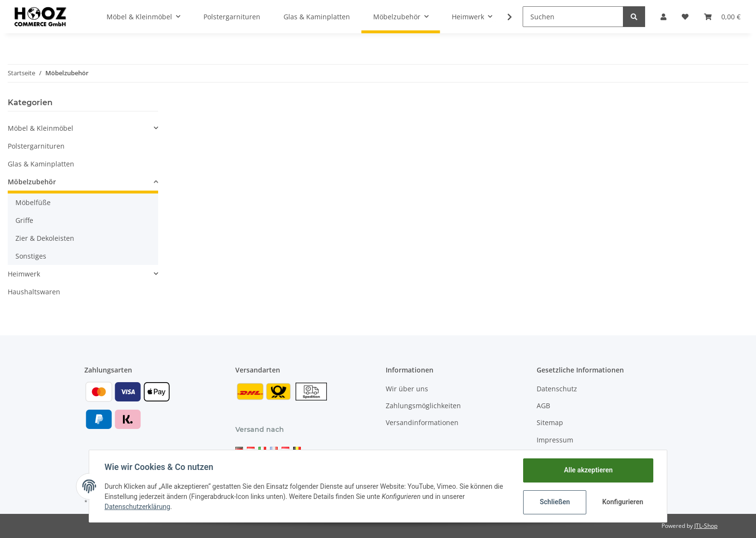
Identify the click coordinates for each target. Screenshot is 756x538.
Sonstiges (31, 256)
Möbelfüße (33, 202)
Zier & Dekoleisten (45, 238)
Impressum (555, 440)
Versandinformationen (422, 422)
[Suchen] (573, 17)
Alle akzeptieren (588, 470)
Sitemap (550, 422)
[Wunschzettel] (685, 17)
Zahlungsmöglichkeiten (423, 406)
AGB (543, 406)
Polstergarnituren (36, 146)
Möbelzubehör (32, 182)
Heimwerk (24, 274)
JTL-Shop (706, 526)
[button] (663, 17)
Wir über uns (407, 389)
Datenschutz (557, 389)
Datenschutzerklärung (137, 507)
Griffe (24, 220)
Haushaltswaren (34, 292)
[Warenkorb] (722, 17)
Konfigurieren (623, 502)
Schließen (555, 502)
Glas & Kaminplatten (41, 164)
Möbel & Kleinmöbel (40, 128)
